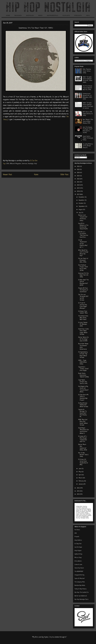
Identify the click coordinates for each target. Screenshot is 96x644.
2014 (78, 494)
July (80, 213)
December (82, 197)
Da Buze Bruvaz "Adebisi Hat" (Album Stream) (83, 405)
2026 (78, 166)
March (81, 478)
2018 (78, 191)
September (82, 206)
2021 (78, 182)
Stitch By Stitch (79, 568)
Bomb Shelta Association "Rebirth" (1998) (84, 375)
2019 (78, 188)
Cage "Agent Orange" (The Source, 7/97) (83, 382)
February (81, 481)
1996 (8, 164)
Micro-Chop (78, 558)
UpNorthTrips (78, 554)
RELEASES (18, 15)
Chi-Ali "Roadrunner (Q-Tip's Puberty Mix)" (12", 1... (83, 244)
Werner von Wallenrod (81, 596)
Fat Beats (77, 530)
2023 (78, 176)
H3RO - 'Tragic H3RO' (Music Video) (83, 362)
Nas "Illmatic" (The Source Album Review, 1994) (88, 121)
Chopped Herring (79, 575)
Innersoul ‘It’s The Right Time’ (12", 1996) (83, 275)
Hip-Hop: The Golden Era (82, 592)
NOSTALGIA (30, 15)
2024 (78, 173)
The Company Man (80, 582)
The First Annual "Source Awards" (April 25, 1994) (87, 88)
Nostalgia (31, 164)
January (81, 484)
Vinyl (36, 164)
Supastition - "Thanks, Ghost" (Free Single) (83, 369)
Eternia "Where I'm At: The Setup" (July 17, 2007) (83, 339)
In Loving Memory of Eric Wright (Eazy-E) (88, 146)
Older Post (64, 175)
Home (36, 175)
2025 (78, 170)
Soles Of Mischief (80, 579)
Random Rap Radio (80, 585)
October (81, 203)
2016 (78, 488)
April (80, 475)
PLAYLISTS (66, 15)
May (80, 472)
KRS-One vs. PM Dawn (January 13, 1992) (88, 114)
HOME (8, 15)
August (81, 210)
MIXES (40, 15)
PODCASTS (78, 15)
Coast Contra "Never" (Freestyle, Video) (88, 138)
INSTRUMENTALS (52, 15)
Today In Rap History (80, 589)
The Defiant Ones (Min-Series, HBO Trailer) (83, 318)
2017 (78, 194)
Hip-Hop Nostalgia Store (81, 599)
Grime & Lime (78, 565)
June (80, 469)
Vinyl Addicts (78, 540)
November (82, 200)
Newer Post (8, 175)
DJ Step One (78, 544)
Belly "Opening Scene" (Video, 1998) (87, 71)
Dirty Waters (78, 561)
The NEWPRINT (79, 572)
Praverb (77, 537)
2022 (78, 179)
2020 (78, 185)
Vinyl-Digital (78, 551)
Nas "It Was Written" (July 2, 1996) (83, 455)
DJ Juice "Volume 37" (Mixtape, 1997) (83, 324)
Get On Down (78, 547)
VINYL (88, 15)
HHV (76, 533)
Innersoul (25, 164)
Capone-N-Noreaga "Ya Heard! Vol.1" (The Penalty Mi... (82, 413)
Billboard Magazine (15, 164)
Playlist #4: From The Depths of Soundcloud (83, 290)
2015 (78, 491)
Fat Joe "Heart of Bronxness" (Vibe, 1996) (83, 260)
